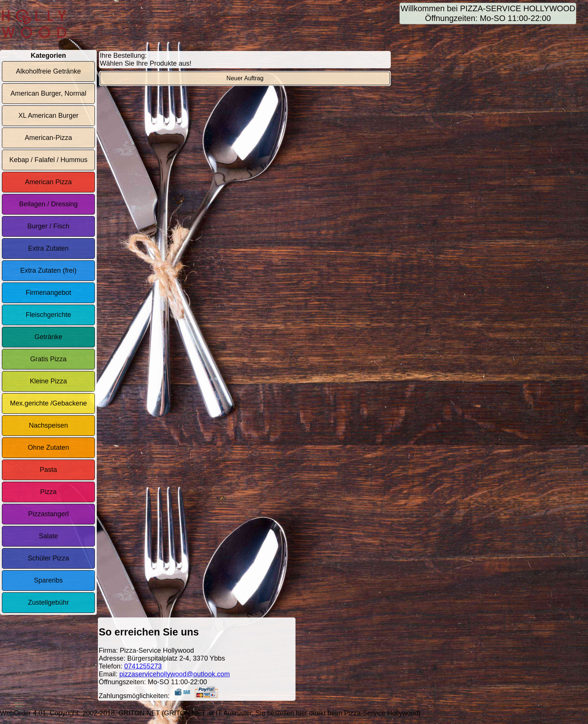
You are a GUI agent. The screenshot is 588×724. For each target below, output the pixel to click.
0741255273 (143, 666)
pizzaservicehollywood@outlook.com (174, 674)
